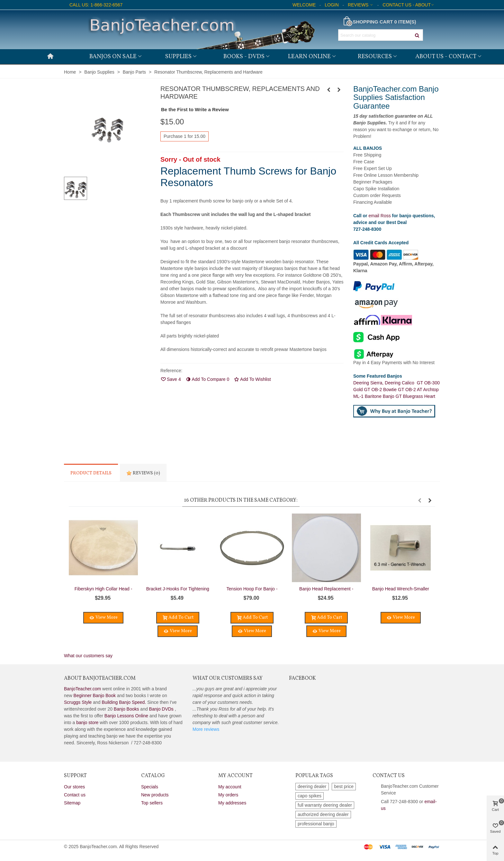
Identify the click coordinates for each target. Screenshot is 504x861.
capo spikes (310, 796)
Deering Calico (401, 383)
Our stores (74, 787)
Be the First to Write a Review (195, 109)
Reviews (143, 473)
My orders (228, 795)
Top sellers (152, 803)
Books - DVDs (244, 57)
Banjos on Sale (113, 57)
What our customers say (88, 656)
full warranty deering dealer (325, 805)
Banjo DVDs (161, 709)
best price (344, 786)
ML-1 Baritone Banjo (374, 396)
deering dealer (312, 786)
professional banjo (316, 824)
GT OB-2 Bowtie (381, 390)
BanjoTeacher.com (82, 689)
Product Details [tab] (91, 473)
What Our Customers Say (228, 678)
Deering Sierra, (369, 383)
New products (155, 795)
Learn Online (309, 57)
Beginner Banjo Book (95, 695)
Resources (375, 57)
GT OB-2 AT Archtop (418, 390)
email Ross (379, 216)
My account (230, 787)
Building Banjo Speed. (124, 702)
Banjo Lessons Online (126, 716)
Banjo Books (126, 709)
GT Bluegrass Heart (415, 396)
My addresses (232, 803)
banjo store (87, 722)
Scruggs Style (78, 702)
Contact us (75, 795)
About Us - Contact (446, 57)
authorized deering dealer (323, 814)
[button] (419, 500)
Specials (150, 787)
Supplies (178, 57)
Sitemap (72, 803)
